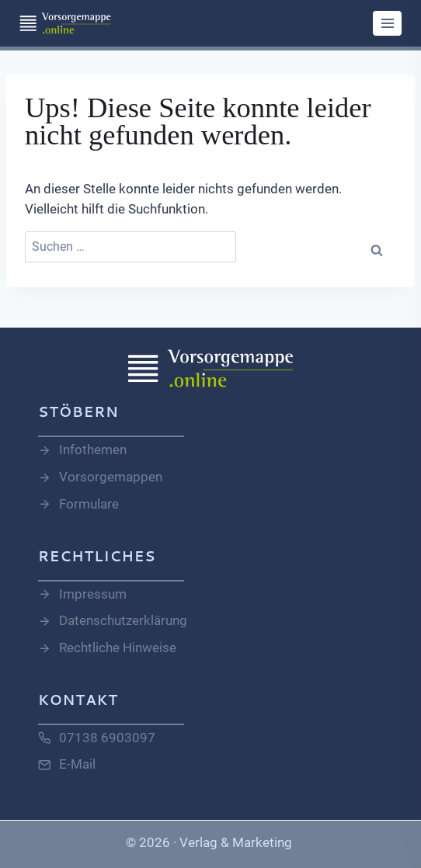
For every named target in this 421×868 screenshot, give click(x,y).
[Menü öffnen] (387, 23)
